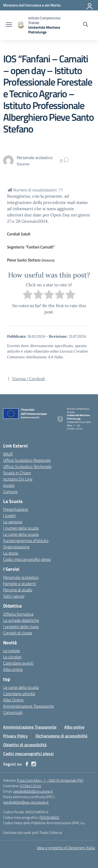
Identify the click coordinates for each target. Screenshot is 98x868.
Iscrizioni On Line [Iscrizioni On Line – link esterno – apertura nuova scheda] (18, 479)
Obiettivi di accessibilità (25, 745)
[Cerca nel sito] (86, 25)
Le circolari (12, 657)
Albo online (13, 669)
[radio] (28, 295)
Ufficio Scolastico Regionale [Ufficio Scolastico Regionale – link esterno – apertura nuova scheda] (27, 460)
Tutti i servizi (14, 596)
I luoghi (9, 515)
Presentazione (16, 509)
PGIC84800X (49, 817)
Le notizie (11, 651)
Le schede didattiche (21, 620)
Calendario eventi (18, 663)
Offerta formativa (18, 614)
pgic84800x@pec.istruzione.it (26, 802)
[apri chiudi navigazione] (9, 25)
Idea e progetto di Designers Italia (66, 848)
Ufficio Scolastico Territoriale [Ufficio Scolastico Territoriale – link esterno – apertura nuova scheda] (27, 466)
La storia (11, 553)
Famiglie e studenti (19, 584)
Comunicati (13, 712)
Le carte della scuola (21, 534)
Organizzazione (16, 547)
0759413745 (31, 786)
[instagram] (34, 764)
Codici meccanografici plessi (27, 559)
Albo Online (13, 700)
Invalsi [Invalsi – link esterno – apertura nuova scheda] (9, 485)
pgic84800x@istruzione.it (33, 791)
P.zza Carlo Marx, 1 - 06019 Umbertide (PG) (50, 780)
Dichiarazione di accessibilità (61, 736)
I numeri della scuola (21, 528)
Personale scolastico (21, 577)
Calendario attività (19, 694)
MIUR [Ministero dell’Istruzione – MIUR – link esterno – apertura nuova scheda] (8, 454)
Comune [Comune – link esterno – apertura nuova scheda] (10, 491)
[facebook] (27, 764)
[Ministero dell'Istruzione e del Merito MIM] (32, 5)
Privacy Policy (15, 736)
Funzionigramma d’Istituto (26, 541)
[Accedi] (90, 5)
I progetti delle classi (21, 627)
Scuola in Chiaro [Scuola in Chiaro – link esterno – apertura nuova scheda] (17, 473)
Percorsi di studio (18, 590)
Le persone (13, 522)
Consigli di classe (18, 633)
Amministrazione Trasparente (28, 706)
